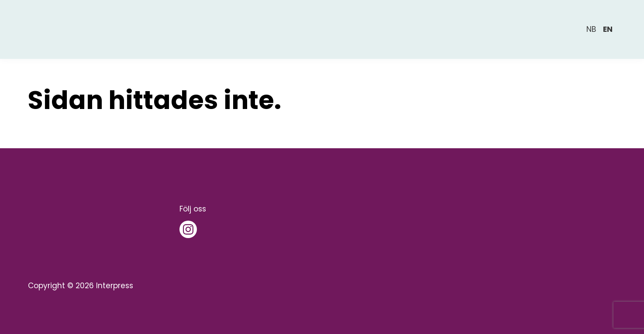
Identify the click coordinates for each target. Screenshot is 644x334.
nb (591, 29)
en (608, 29)
